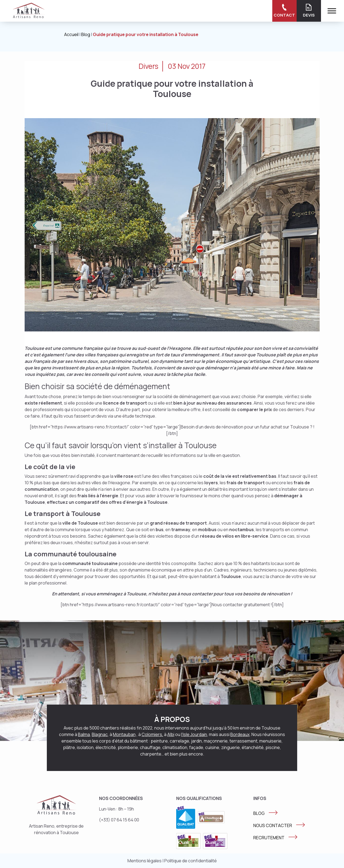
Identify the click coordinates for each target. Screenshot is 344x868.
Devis (309, 11)
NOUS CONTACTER (273, 825)
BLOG (259, 813)
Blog (86, 34)
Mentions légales (145, 861)
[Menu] (332, 11)
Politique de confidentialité (191, 861)
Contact (284, 11)
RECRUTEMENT (269, 838)
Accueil (71, 34)
